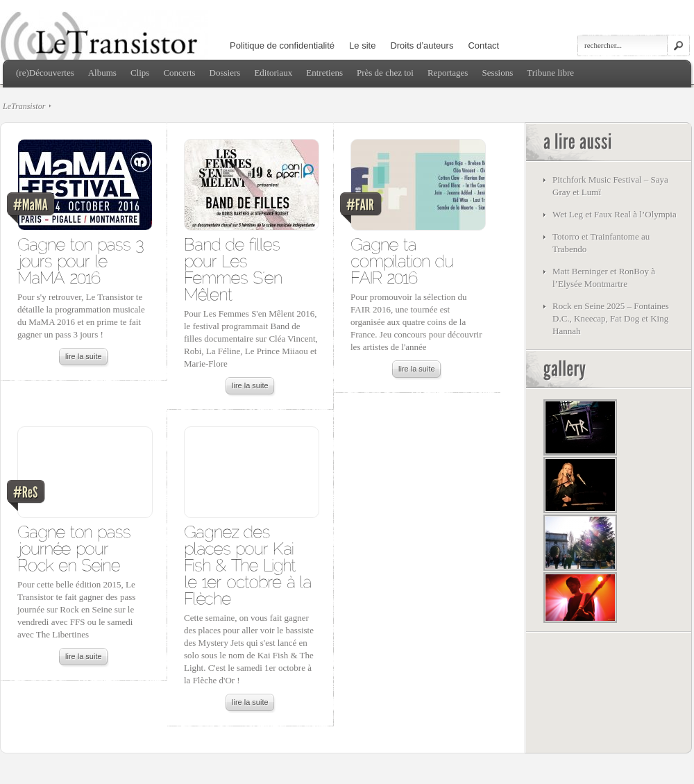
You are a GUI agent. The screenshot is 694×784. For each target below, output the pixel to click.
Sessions (497, 73)
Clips (140, 73)
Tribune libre (550, 73)
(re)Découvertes (45, 73)
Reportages (448, 73)
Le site (362, 45)
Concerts (179, 73)
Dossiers (225, 73)
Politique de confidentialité (282, 45)
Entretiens (324, 73)
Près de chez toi (385, 73)
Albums (102, 73)
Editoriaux (273, 73)
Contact (483, 45)
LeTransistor (24, 106)
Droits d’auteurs (422, 45)
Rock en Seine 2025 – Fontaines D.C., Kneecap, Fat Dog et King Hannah (611, 318)
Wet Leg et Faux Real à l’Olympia (615, 214)
